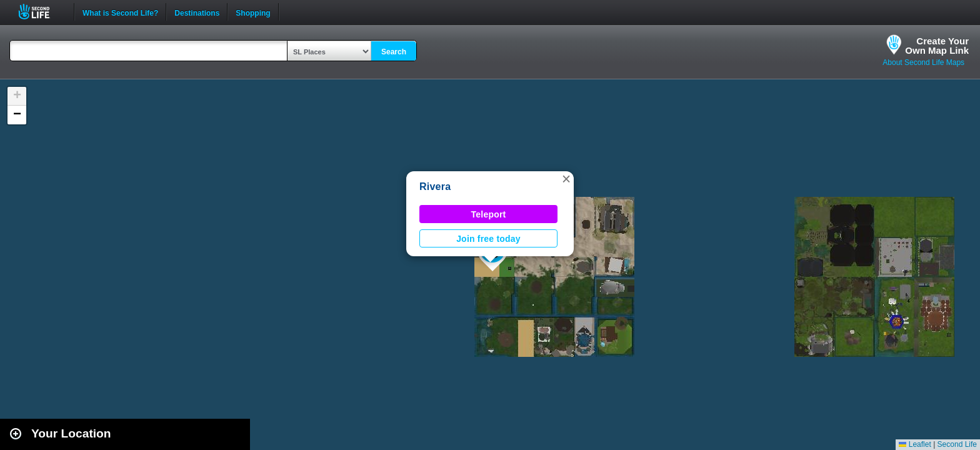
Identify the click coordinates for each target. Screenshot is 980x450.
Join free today (488, 239)
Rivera (435, 187)
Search (394, 52)
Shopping (253, 12)
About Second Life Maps (923, 62)
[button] (566, 179)
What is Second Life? (120, 12)
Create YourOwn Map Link (937, 46)
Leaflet (915, 444)
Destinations (197, 12)
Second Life (41, 12)
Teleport (489, 214)
